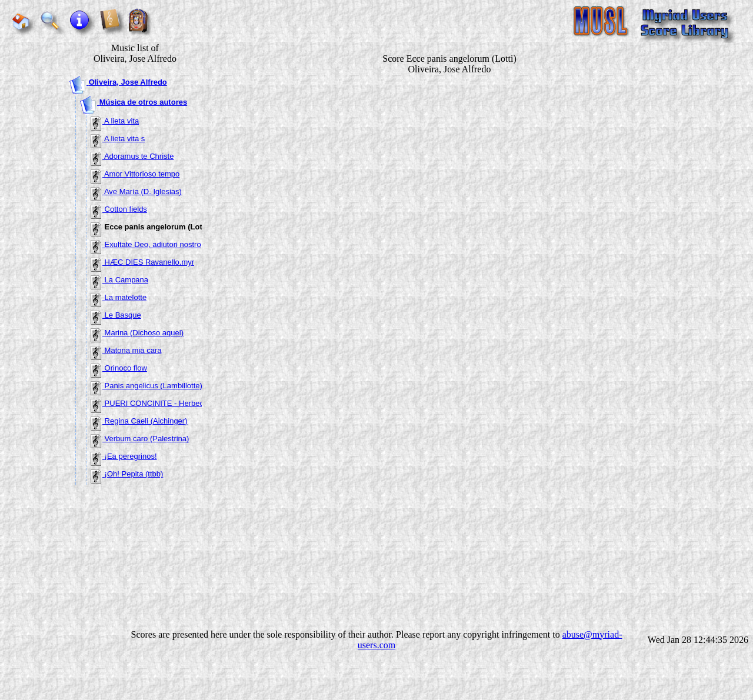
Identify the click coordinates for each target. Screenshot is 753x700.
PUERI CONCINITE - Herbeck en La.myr (167, 403)
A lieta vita (115, 121)
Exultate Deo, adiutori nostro (146, 244)
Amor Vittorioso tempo (135, 174)
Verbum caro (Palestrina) (140, 439)
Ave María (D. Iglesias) (136, 191)
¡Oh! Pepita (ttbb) (127, 474)
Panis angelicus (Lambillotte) (146, 386)
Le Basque (116, 315)
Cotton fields (119, 209)
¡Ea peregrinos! (124, 456)
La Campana (119, 280)
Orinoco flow (119, 368)
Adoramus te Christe (132, 156)
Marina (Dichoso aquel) (137, 333)
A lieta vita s (118, 139)
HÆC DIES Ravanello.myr (142, 262)
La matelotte (119, 297)
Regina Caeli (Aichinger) (139, 421)
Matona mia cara (126, 350)
